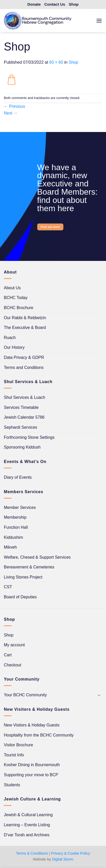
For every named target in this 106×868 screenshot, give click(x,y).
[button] (99, 20)
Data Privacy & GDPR (24, 357)
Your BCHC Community (25, 695)
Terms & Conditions (32, 853)
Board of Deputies (20, 597)
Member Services (20, 507)
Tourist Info (14, 755)
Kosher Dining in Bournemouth (32, 765)
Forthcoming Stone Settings (29, 437)
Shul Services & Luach (25, 397)
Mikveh (10, 547)
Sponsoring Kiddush (22, 447)
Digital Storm (63, 859)
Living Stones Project (23, 577)
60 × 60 (56, 62)
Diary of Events (18, 477)
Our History (14, 347)
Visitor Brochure (18, 745)
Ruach (10, 338)
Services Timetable (21, 407)
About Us (12, 288)
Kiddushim (13, 537)
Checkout (13, 665)
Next (11, 113)
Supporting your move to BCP (31, 775)
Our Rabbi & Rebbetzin (25, 318)
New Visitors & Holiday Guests (32, 725)
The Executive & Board (25, 328)
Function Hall (16, 527)
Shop (73, 62)
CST (8, 587)
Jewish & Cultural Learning (28, 815)
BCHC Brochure (19, 308)
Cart (8, 655)
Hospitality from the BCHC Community (39, 735)
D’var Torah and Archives (27, 835)
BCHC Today (16, 298)
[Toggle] (99, 695)
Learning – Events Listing (27, 825)
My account (14, 645)
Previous (15, 106)
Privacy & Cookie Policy (71, 853)
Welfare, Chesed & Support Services (37, 557)
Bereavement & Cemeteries (29, 567)
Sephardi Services (21, 427)
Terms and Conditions (24, 367)
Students (12, 785)
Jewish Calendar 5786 (24, 417)
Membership (15, 517)
